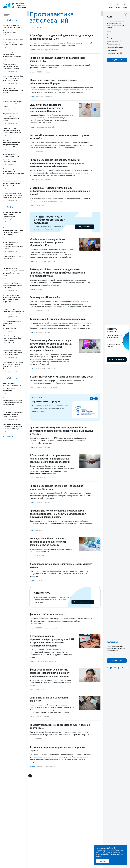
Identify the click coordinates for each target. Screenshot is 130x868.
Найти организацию (83, 602)
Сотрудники (111, 38)
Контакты (110, 35)
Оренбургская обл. (52, 50)
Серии (32, 717)
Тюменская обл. (50, 766)
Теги (39, 27)
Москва (47, 72)
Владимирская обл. (51, 628)
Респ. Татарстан (50, 261)
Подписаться (85, 227)
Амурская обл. (50, 127)
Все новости (8, 437)
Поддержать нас (113, 53)
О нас (109, 32)
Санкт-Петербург (51, 388)
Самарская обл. (50, 478)
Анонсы (32, 72)
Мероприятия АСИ (114, 41)
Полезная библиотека (115, 47)
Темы (32, 27)
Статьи (32, 261)
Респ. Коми (48, 97)
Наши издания (112, 50)
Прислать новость (113, 44)
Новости (33, 50)
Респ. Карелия (49, 311)
